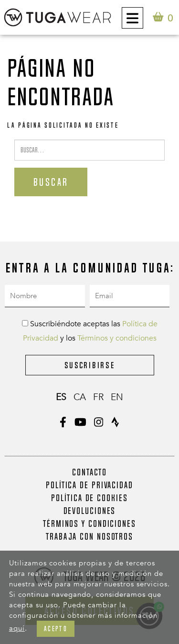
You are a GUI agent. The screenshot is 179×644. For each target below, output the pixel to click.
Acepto (56, 629)
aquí (17, 628)
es (61, 397)
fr (98, 397)
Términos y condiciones (117, 338)
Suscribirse (90, 365)
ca (80, 397)
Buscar (51, 182)
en (117, 397)
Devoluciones (90, 511)
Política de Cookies (89, 498)
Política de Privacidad (89, 485)
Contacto (89, 472)
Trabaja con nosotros (89, 536)
